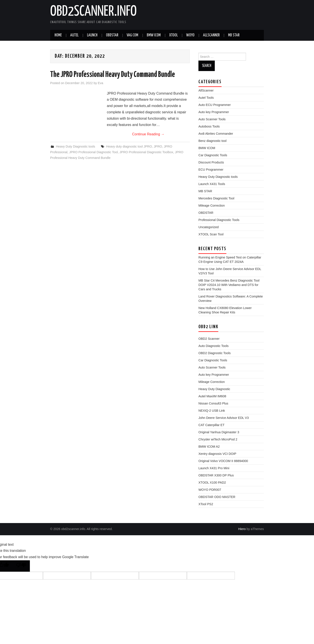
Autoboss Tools (209, 126)
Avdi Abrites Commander (216, 134)
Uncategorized (209, 227)
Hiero (242, 529)
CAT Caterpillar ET (211, 425)
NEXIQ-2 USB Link (212, 411)
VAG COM (132, 35)
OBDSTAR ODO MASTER (217, 497)
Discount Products (211, 162)
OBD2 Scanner (209, 339)
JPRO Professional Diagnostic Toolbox (146, 152)
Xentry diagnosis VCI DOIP (217, 454)
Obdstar (112, 35)
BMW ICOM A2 (209, 447)
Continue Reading (148, 134)
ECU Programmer (211, 170)
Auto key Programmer (214, 112)
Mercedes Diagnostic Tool (216, 198)
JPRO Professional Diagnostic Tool (93, 152)
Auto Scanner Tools (212, 119)
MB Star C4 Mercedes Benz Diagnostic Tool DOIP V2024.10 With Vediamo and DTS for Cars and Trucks (229, 285)
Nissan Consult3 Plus (213, 403)
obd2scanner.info (93, 12)
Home (58, 35)
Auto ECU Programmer (215, 105)
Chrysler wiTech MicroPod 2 (218, 439)
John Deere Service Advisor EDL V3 (224, 418)
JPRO (158, 146)
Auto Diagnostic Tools (213, 346)
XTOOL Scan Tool (211, 234)
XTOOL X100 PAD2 (212, 483)
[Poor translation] (21, 566)
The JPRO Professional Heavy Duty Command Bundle (113, 75)
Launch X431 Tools (212, 184)
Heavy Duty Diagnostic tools (75, 146)
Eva (100, 83)
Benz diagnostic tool (212, 141)
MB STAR (234, 35)
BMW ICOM (154, 35)
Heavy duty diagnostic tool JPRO (129, 146)
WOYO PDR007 (210, 490)
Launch (92, 35)
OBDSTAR (206, 213)
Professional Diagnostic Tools (219, 220)
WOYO (190, 35)
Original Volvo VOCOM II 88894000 (223, 461)
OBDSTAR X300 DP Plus (216, 475)
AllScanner (211, 35)
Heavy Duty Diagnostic (214, 389)
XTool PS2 (206, 504)
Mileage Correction (212, 206)
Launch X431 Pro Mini (214, 468)
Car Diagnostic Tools (213, 155)
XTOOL (173, 35)
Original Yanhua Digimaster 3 (219, 432)
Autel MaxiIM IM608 (212, 396)
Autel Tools (206, 98)
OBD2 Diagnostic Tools (215, 353)
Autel (74, 35)
